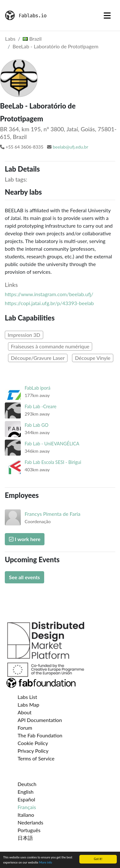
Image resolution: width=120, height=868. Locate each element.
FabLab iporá (37, 388)
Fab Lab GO (36, 425)
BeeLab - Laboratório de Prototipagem (55, 46)
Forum (25, 728)
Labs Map (28, 705)
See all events (24, 577)
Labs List (27, 697)
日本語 (25, 838)
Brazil (32, 39)
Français (27, 807)
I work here (25, 539)
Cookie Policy (33, 743)
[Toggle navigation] (107, 15)
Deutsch (27, 784)
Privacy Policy (33, 751)
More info (46, 863)
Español (26, 799)
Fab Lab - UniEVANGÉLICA (52, 444)
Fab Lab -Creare (40, 406)
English (26, 792)
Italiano (26, 815)
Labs (10, 39)
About (25, 712)
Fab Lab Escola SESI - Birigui (53, 462)
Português (29, 830)
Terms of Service (36, 758)
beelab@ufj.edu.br (71, 147)
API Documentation (40, 720)
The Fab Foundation (40, 735)
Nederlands (30, 822)
